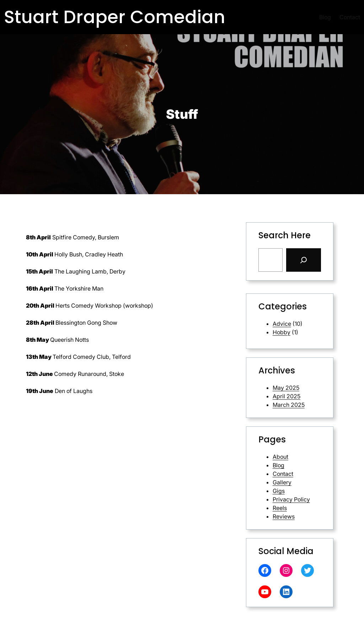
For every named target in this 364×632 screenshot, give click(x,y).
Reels (280, 508)
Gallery (282, 482)
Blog (279, 465)
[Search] (304, 260)
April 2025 (287, 396)
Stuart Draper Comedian (115, 17)
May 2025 (286, 388)
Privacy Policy (291, 499)
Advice (282, 324)
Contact (283, 474)
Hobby (282, 332)
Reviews (284, 516)
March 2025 (289, 405)
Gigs (279, 491)
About (280, 457)
